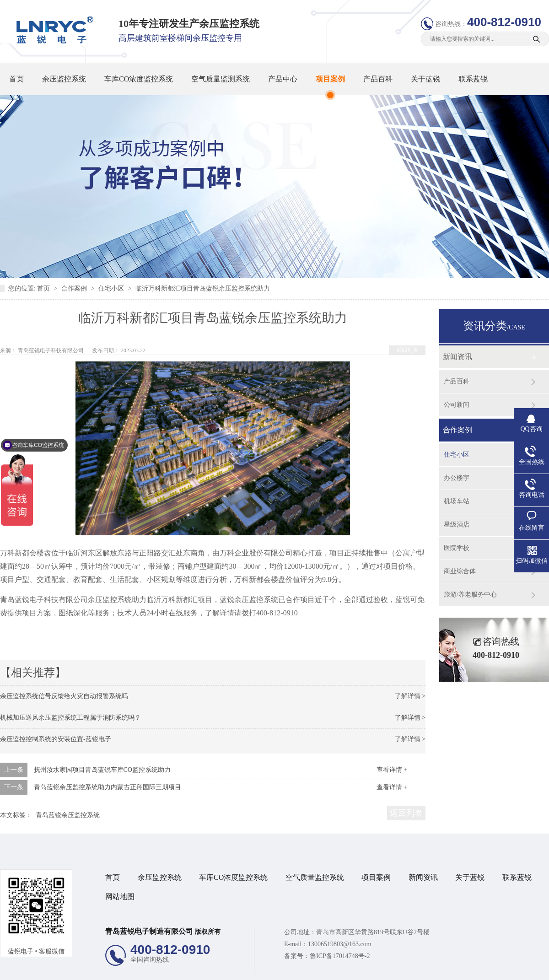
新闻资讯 (457, 357)
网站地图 (120, 897)
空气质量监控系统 (315, 877)
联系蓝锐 (473, 79)
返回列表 (407, 350)
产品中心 (283, 79)
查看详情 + (392, 770)
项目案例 (330, 79)
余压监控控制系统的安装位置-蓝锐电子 (56, 739)
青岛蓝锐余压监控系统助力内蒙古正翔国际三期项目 (108, 787)
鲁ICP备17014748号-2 (340, 956)
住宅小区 (112, 288)
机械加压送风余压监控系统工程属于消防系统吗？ (70, 718)
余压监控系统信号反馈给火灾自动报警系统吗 (64, 696)
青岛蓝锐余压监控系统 (68, 815)
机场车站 (457, 501)
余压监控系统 (64, 79)
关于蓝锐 (425, 79)
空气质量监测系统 (221, 79)
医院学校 (457, 548)
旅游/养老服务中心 (470, 595)
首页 (16, 79)
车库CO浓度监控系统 (139, 79)
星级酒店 (457, 525)
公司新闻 (457, 405)
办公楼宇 (457, 478)
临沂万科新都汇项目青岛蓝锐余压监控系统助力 (203, 288)
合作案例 (75, 288)
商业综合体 (460, 571)
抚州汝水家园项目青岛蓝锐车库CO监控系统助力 (102, 770)
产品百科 (378, 79)
